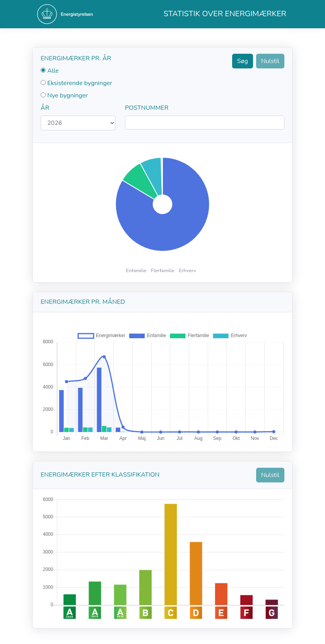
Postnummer (147, 108)
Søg (243, 61)
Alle (53, 71)
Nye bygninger (68, 95)
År (45, 108)
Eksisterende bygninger (80, 83)
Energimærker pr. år (76, 58)
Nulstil (270, 61)
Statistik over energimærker (225, 14)
